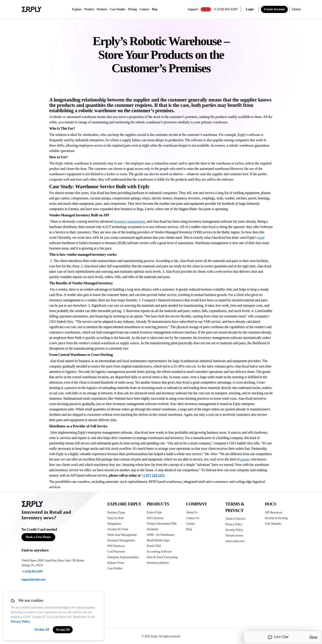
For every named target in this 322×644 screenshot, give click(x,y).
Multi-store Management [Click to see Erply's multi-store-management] (122, 535)
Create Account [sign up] (274, 9)
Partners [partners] (102, 9)
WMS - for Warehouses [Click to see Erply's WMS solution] (161, 535)
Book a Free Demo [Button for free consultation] (38, 537)
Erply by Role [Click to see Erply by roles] (115, 518)
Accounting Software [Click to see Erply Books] (159, 552)
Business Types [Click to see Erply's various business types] (116, 512)
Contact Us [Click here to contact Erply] (193, 518)
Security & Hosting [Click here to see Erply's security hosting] (276, 518)
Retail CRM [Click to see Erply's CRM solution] (154, 546)
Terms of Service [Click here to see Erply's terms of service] (235, 519)
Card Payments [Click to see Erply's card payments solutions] (116, 552)
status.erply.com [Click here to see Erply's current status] (235, 541)
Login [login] (250, 9)
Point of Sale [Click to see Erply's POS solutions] (154, 512)
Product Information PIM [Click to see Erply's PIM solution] (162, 524)
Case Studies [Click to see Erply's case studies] (115, 568)
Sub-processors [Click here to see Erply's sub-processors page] (234, 535)
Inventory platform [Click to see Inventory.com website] (158, 563)
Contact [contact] (144, 9)
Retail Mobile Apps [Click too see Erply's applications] (158, 540)
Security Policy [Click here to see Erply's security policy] (234, 530)
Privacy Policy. (21, 622)
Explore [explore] (77, 9)
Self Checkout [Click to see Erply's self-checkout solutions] (155, 518)
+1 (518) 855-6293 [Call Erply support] (225, 9)
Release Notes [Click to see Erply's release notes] (116, 563)
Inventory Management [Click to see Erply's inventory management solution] (121, 540)
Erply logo (32, 9)
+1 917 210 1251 (153, 475)
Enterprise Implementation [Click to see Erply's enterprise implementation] (123, 557)
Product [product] (89, 9)
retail (261, 238)
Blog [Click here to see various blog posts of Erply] (189, 529)
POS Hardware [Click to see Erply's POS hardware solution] (116, 546)
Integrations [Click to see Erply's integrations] (114, 524)
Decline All (42, 630)
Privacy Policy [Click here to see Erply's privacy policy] (234, 524)
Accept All (63, 630)
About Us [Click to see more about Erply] (192, 512)
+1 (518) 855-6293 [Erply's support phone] (32, 571)
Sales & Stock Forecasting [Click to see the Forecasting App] (162, 557)
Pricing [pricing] (132, 9)
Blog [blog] (155, 9)
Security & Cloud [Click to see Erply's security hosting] (118, 529)
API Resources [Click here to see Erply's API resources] (273, 512)
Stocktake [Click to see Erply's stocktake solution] (152, 529)
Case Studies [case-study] (118, 9)
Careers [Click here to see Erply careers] (191, 524)
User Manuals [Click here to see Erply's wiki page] (273, 524)
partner (245, 459)
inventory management (129, 221)
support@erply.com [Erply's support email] (33, 580)
